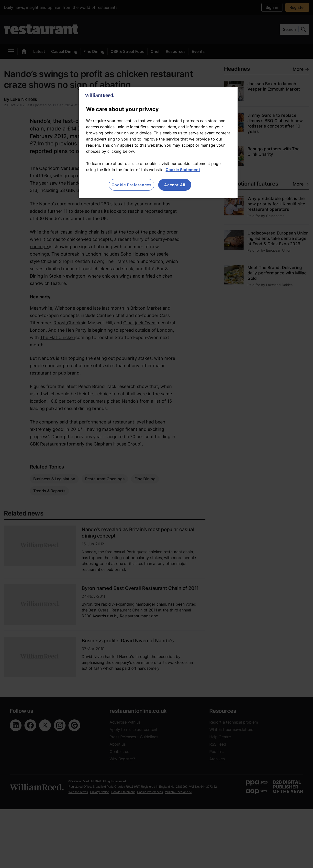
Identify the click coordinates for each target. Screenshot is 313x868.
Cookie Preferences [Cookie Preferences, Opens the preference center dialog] (132, 185)
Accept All (175, 185)
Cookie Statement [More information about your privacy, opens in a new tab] (183, 170)
